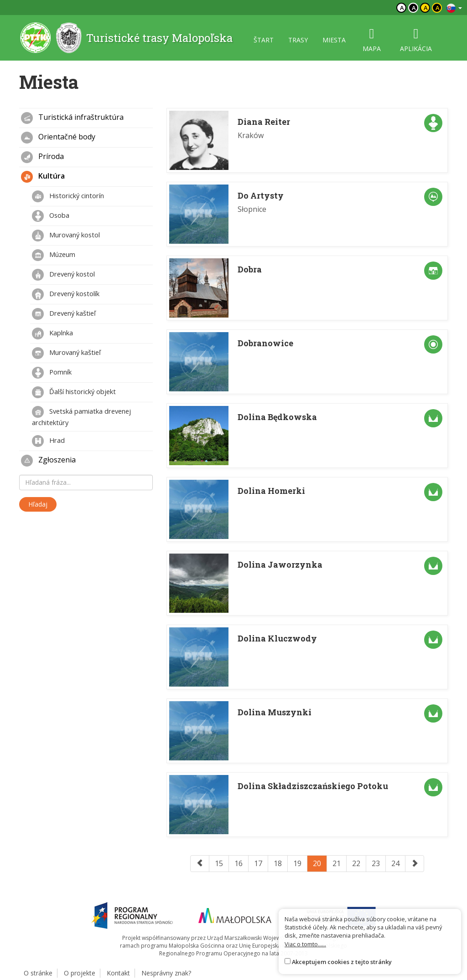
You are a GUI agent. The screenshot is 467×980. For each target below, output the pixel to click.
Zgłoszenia (48, 461)
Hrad (48, 441)
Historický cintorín (68, 196)
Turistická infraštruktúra (72, 118)
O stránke (38, 973)
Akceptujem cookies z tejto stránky (342, 962)
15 (219, 863)
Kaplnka (52, 334)
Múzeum (54, 255)
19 (297, 863)
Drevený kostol (63, 275)
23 (376, 863)
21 (337, 863)
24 (395, 863)
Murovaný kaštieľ (66, 353)
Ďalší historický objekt (74, 392)
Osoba (51, 216)
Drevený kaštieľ (64, 314)
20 (317, 863)
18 (278, 863)
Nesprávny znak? (166, 973)
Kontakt (118, 973)
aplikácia (416, 40)
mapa (372, 40)
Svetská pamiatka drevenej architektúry (81, 416)
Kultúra (43, 177)
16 (239, 863)
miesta (334, 40)
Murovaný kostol (66, 236)
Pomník (52, 373)
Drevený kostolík (66, 294)
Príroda (42, 157)
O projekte (80, 973)
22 (356, 863)
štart (264, 40)
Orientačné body (58, 138)
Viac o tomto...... (305, 944)
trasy (298, 40)
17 (258, 863)
